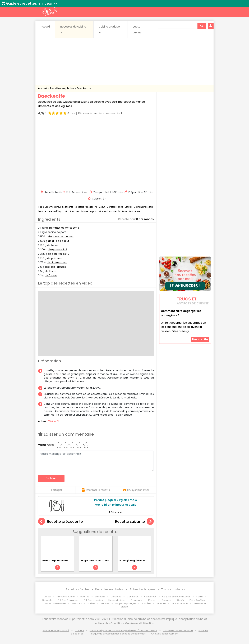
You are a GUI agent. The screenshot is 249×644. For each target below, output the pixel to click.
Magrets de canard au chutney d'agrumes (106, 560)
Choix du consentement (165, 634)
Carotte (111, 207)
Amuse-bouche (66, 597)
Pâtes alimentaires (56, 603)
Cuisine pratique (109, 29)
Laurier (129, 207)
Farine (120, 207)
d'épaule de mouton (61, 237)
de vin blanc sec (57, 263)
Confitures (133, 597)
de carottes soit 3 (59, 254)
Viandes (113, 211)
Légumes (50, 207)
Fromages (137, 600)
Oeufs (181, 600)
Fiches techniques (142, 589)
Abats (48, 597)
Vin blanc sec (72, 211)
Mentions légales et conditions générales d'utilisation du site (123, 630)
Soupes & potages (126, 603)
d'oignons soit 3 (57, 250)
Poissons (77, 603)
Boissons (100, 597)
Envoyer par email (136, 490)
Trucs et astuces (173, 589)
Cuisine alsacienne (130, 211)
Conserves (150, 597)
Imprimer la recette (96, 490)
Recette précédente (60, 521)
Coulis (200, 597)
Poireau (147, 207)
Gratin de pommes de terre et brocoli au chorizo (71, 560)
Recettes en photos (63, 88)
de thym (50, 271)
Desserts (47, 600)
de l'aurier (51, 276)
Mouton (103, 211)
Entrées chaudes (93, 600)
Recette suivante (134, 521)
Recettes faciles (78, 589)
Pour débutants (65, 207)
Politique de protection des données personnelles (117, 634)
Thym (60, 211)
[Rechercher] (202, 26)
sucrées (146, 603)
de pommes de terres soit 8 (62, 228)
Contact (79, 630)
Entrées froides (117, 600)
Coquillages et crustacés (176, 597)
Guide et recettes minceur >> (32, 3)
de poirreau (54, 258)
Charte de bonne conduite (178, 630)
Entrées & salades (68, 600)
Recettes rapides (84, 207)
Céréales (116, 597)
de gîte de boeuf (59, 241)
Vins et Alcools (180, 603)
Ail (96, 207)
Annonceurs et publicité (56, 630)
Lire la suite (200, 339)
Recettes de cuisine (73, 29)
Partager (55, 490)
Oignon (138, 207)
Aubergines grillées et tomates (137, 560)
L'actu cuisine (137, 30)
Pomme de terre (47, 211)
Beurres (85, 597)
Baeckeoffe (84, 88)
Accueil (45, 27)
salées (91, 603)
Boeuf (102, 207)
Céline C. (54, 421)
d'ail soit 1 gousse (55, 267)
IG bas (152, 600)
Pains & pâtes (197, 600)
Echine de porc (89, 211)
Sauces (105, 603)
